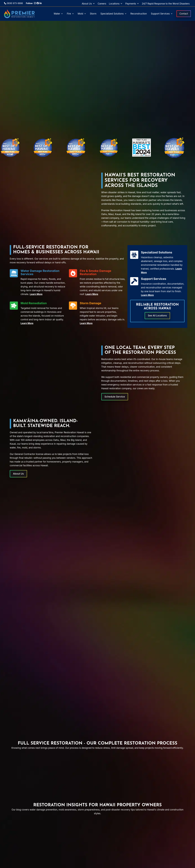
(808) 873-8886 (13, 3)
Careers (102, 4)
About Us (88, 4)
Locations (116, 4)
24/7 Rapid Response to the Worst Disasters (166, 4)
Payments (132, 4)
